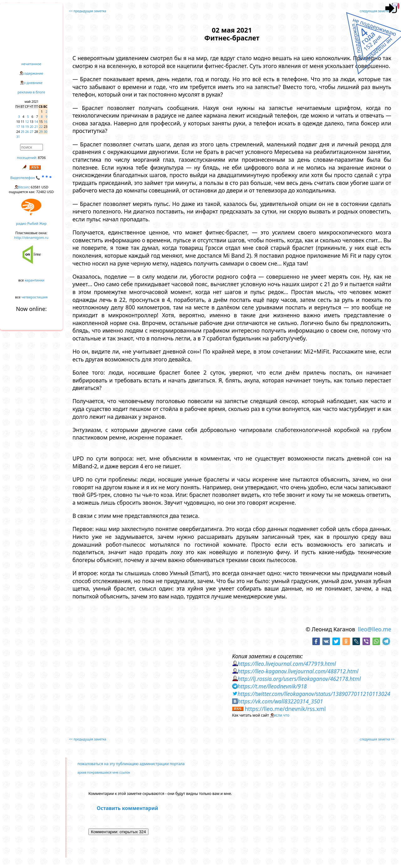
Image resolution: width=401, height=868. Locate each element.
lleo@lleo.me (375, 629)
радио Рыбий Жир (31, 223)
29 (41, 132)
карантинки (35, 280)
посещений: (27, 158)
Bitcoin (23, 187)
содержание (33, 73)
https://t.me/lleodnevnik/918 (272, 686)
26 (27, 132)
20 (31, 127)
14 (36, 122)
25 (22, 132)
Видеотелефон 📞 (31, 178)
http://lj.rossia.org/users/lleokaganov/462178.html (299, 679)
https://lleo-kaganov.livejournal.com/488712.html (298, 671)
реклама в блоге (31, 92)
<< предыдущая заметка (88, 11)
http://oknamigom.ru (31, 237)
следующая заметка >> (377, 11)
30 (46, 132)
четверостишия (35, 297)
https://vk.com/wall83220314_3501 (280, 701)
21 (36, 127)
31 (18, 137)
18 (22, 127)
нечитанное (31, 64)
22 (41, 127)
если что (282, 715)
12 (27, 122)
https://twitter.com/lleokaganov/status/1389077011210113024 (314, 694)
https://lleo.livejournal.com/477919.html (287, 664)
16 (46, 122)
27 (31, 132)
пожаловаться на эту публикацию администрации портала (131, 764)
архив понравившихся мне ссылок (104, 772)
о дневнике (33, 83)
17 (18, 127)
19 (27, 127)
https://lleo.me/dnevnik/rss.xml (285, 709)
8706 (42, 158)
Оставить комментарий (128, 808)
